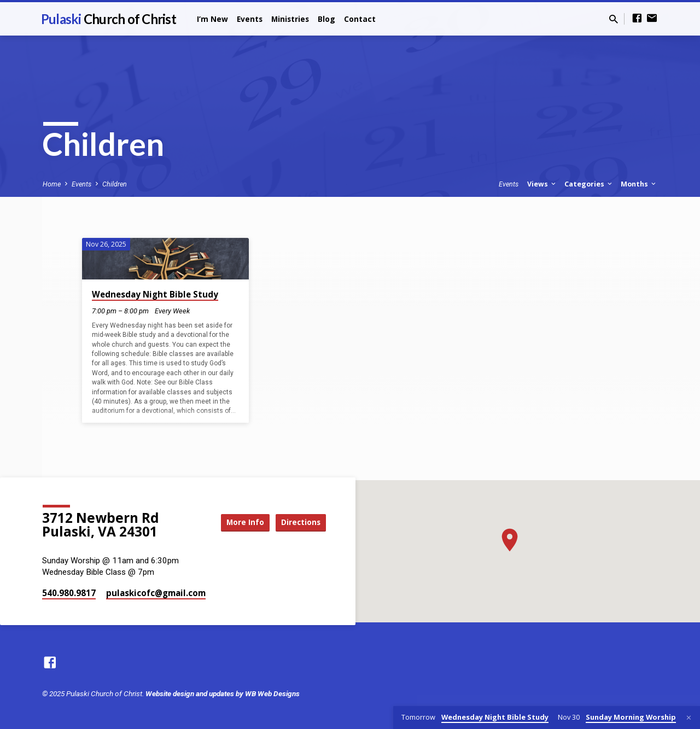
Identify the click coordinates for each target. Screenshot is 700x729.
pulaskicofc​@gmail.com (156, 593)
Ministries (290, 19)
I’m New (212, 19)
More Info (237, 522)
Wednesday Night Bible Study (155, 294)
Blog (326, 19)
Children (115, 184)
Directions (299, 522)
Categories (589, 184)
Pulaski (109, 19)
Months (639, 184)
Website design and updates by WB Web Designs (223, 693)
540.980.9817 (69, 593)
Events (250, 19)
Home (52, 184)
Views (542, 184)
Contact (360, 19)
